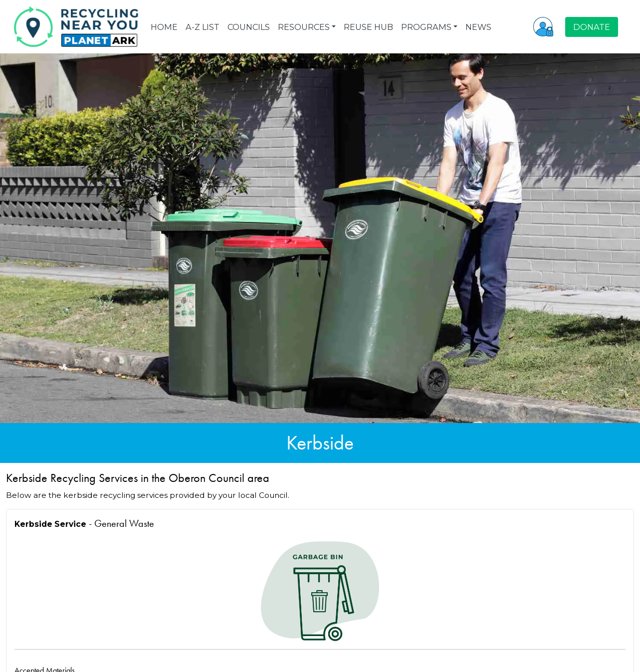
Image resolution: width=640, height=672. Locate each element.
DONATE (592, 27)
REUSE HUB (368, 27)
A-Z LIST (203, 27)
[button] (543, 26)
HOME (164, 27)
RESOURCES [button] (304, 27)
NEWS (478, 27)
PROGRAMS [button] (426, 27)
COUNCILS (249, 27)
